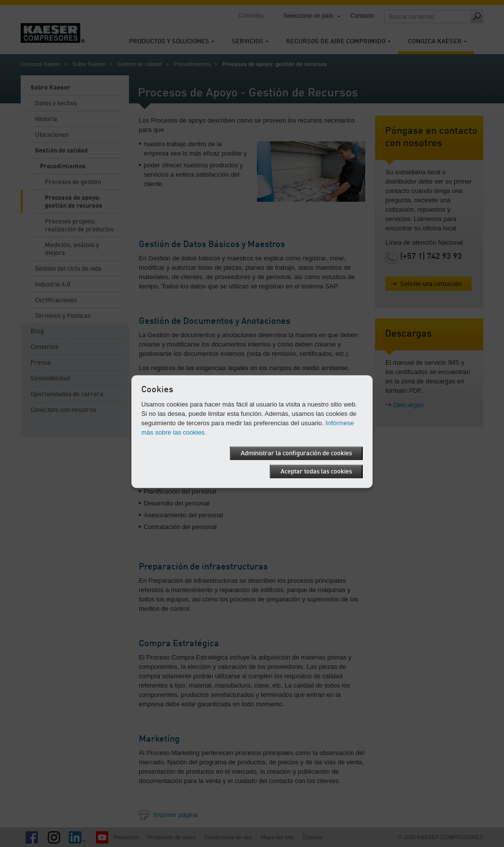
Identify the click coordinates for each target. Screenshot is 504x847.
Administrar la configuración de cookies (296, 453)
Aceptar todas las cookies (316, 471)
